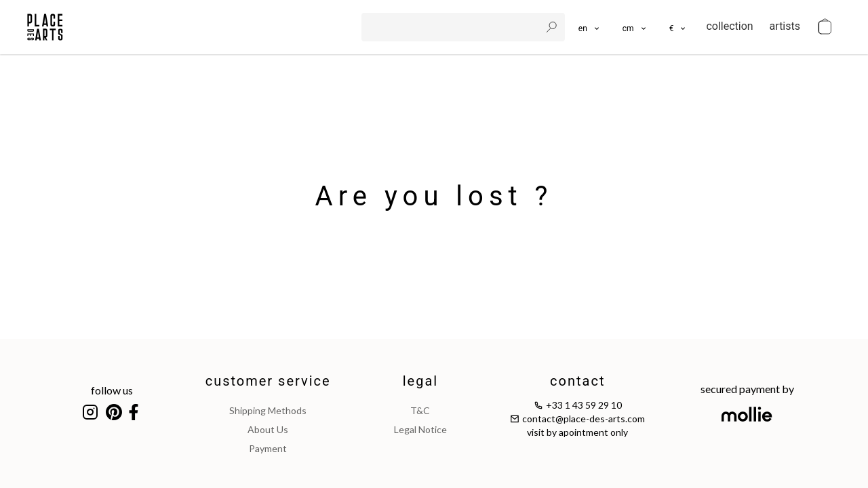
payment (268, 448)
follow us (112, 390)
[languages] (590, 27)
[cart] (825, 27)
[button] (635, 27)
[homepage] (45, 27)
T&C (420, 410)
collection (729, 26)
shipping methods (268, 410)
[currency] (678, 27)
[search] (452, 27)
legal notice (420, 429)
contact (577, 381)
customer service (268, 381)
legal (420, 381)
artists (785, 26)
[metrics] (635, 27)
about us (268, 429)
